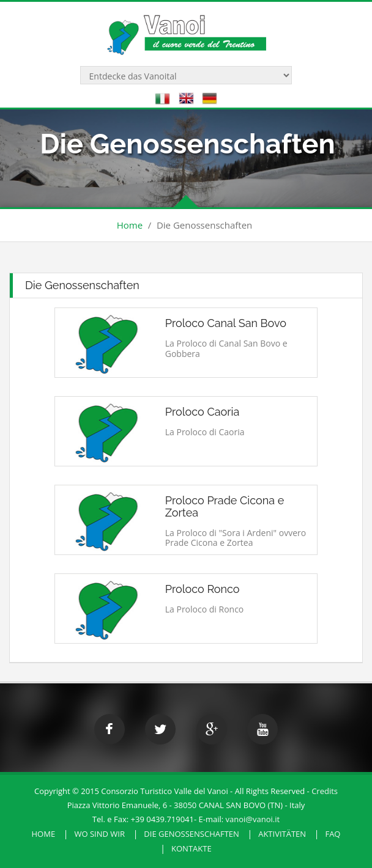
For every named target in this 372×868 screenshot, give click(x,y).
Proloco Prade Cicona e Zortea (225, 506)
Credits (325, 791)
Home (130, 225)
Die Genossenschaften (192, 834)
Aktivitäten (282, 834)
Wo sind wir (99, 834)
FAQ (333, 834)
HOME (44, 834)
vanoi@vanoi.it (253, 819)
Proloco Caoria (203, 412)
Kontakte (192, 848)
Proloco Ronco (203, 589)
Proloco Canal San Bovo (226, 323)
